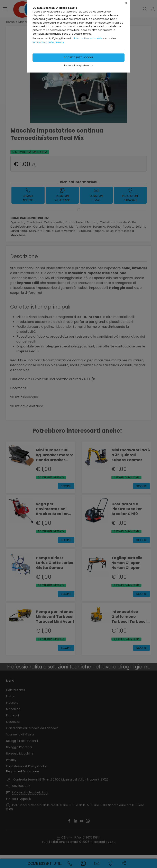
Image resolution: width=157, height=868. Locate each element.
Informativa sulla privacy (48, 42)
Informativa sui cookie (88, 38)
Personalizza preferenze (79, 65)
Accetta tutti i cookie (78, 57)
